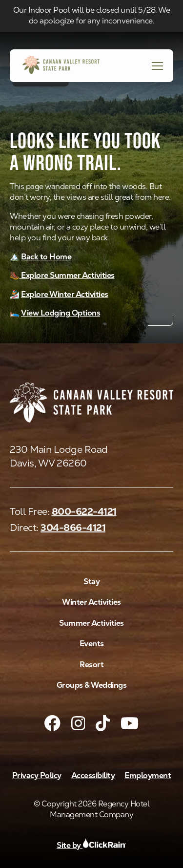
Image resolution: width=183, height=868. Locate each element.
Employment (148, 775)
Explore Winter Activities (65, 294)
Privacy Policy (37, 775)
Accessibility (93, 775)
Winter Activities (91, 602)
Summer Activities (91, 623)
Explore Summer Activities (67, 275)
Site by (91, 845)
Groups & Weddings (92, 685)
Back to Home (46, 257)
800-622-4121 (84, 511)
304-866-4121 (73, 528)
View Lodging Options (61, 313)
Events (92, 644)
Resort (91, 665)
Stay (91, 582)
